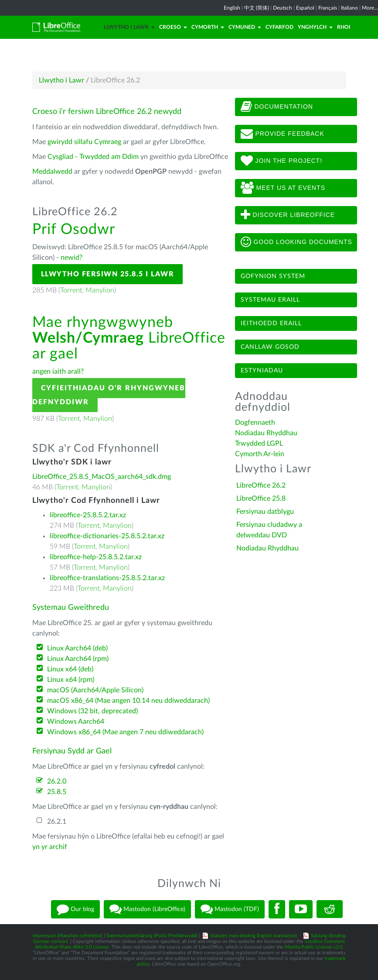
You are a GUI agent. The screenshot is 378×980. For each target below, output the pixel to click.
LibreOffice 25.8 (261, 499)
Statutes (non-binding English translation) (254, 936)
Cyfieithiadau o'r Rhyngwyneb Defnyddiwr (109, 395)
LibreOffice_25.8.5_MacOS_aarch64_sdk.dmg (102, 477)
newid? (72, 258)
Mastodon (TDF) (230, 909)
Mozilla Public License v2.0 (313, 947)
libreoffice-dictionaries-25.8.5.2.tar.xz (107, 536)
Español (305, 8)
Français (328, 8)
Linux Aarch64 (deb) (77, 648)
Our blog (75, 909)
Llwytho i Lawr (129, 27)
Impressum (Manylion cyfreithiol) (68, 936)
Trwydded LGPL (259, 444)
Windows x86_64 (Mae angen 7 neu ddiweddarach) (125, 732)
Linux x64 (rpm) (71, 680)
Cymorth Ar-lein (260, 454)
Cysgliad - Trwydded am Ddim (93, 157)
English (232, 8)
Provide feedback (283, 134)
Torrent (71, 290)
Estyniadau (262, 371)
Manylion (100, 290)
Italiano (349, 8)
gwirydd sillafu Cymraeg (84, 142)
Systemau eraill (270, 300)
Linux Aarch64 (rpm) (78, 659)
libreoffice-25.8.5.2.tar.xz (88, 515)
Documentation (277, 107)
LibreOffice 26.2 (261, 485)
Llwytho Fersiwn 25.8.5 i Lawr (108, 274)
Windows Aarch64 (76, 722)
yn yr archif (50, 847)
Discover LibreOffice (288, 215)
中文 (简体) (257, 8)
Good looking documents (296, 242)
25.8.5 (57, 792)
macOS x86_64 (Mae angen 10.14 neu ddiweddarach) (128, 701)
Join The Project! (282, 161)
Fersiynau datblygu (265, 512)
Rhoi (344, 27)
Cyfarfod (279, 27)
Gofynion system (273, 276)
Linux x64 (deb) (70, 669)
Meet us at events (283, 188)
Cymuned (245, 27)
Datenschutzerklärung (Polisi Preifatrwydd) (152, 936)
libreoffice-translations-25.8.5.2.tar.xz (107, 578)
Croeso (173, 27)
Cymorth (208, 27)
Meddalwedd (52, 172)
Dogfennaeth (255, 423)
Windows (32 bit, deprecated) (92, 711)
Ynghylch (315, 27)
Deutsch (283, 8)
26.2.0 (57, 781)
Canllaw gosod (270, 347)
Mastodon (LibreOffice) (147, 909)
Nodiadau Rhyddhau (266, 433)
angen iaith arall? (58, 371)
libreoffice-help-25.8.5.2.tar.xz (96, 557)
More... (370, 8)
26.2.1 (57, 822)
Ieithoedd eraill (271, 323)
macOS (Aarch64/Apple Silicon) (95, 690)
